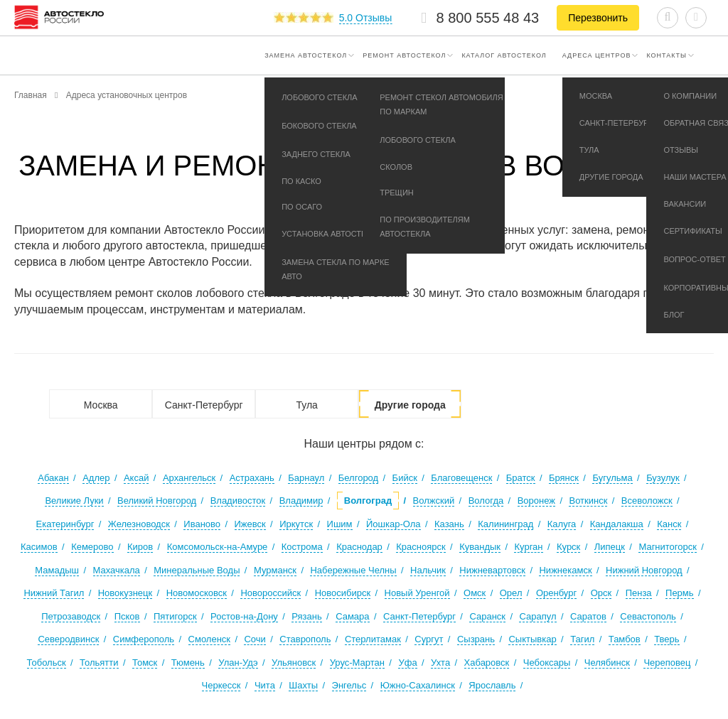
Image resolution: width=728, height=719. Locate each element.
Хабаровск (487, 663)
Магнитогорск (668, 547)
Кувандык (480, 547)
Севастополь (648, 616)
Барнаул (306, 478)
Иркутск (296, 524)
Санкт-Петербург (204, 405)
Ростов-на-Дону (244, 616)
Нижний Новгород (644, 570)
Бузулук (663, 478)
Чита (265, 685)
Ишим (340, 524)
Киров (140, 547)
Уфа (407, 663)
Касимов (39, 547)
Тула (306, 405)
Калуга (562, 524)
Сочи (255, 639)
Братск (521, 478)
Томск (145, 663)
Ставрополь (305, 639)
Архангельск (189, 478)
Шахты (303, 685)
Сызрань (476, 639)
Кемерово (92, 547)
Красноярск (421, 547)
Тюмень (188, 663)
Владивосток (238, 501)
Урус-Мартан (357, 663)
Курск (568, 547)
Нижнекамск (565, 570)
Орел (511, 593)
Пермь (680, 593)
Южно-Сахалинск (418, 685)
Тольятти (99, 663)
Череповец (667, 663)
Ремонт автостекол (404, 55)
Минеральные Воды (197, 570)
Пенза (639, 593)
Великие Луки (74, 501)
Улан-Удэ (238, 663)
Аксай (136, 478)
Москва (101, 405)
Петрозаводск (71, 616)
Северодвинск (68, 639)
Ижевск (250, 524)
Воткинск (588, 501)
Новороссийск (271, 593)
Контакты (667, 55)
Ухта (440, 663)
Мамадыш (57, 570)
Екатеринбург (65, 524)
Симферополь (144, 639)
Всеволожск (647, 501)
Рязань (306, 616)
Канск (669, 524)
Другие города (410, 405)
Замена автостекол (306, 55)
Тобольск (47, 663)
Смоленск (209, 639)
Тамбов (625, 639)
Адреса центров (597, 55)
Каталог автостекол (504, 55)
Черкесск (221, 685)
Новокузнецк (125, 593)
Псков (127, 616)
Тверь (667, 639)
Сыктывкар (532, 639)
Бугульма (612, 478)
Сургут (429, 639)
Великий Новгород (157, 501)
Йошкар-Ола (394, 524)
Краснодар (359, 547)
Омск (475, 593)
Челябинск (607, 663)
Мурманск (275, 570)
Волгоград (368, 501)
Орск (601, 593)
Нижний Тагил (54, 593)
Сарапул (537, 616)
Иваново (202, 524)
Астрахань (252, 478)
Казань (449, 524)
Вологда (486, 501)
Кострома (302, 547)
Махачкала (117, 570)
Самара (352, 616)
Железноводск (139, 524)
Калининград (505, 524)
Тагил (582, 639)
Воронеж (536, 501)
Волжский (434, 501)
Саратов (588, 616)
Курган (528, 547)
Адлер (96, 478)
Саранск (487, 616)
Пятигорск (175, 616)
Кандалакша (617, 524)
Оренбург (556, 593)
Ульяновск (294, 663)
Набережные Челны (353, 570)
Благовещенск (461, 478)
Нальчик (428, 570)
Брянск (564, 478)
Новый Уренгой (417, 593)
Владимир (301, 501)
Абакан (53, 478)
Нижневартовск (492, 570)
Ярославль (492, 685)
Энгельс (349, 685)
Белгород (358, 478)
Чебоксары (547, 663)
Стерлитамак (373, 639)
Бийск (405, 478)
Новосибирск (343, 593)
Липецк (610, 547)
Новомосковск (197, 593)
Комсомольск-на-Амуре (218, 547)
